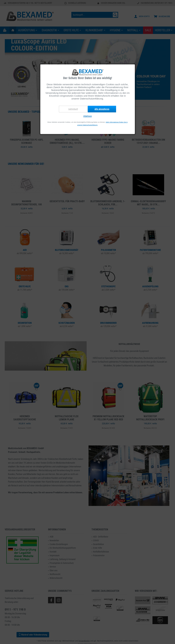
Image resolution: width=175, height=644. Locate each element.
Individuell (73, 109)
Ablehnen (88, 116)
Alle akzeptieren (102, 109)
